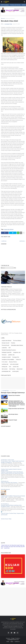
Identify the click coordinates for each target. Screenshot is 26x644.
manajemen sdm (17, 352)
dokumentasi (20, 369)
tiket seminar (5, 369)
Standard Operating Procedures (9, 350)
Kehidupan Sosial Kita (7, 352)
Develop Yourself (6, 343)
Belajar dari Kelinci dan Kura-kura (16, 409)
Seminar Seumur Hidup (6, 519)
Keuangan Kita (16, 357)
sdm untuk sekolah (14, 364)
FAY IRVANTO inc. (5, 504)
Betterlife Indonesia (5, 489)
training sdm (5, 367)
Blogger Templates (15, 638)
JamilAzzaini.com (5, 481)
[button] (2, 2)
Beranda (3, 18)
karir (10, 367)
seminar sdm (16, 367)
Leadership (4, 348)
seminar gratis (15, 371)
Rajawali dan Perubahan (14, 395)
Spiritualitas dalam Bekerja (17, 345)
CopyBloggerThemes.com (13, 640)
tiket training (12, 369)
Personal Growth (6, 345)
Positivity (13, 343)
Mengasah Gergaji (13, 420)
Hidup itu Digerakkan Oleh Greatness (9, 483)
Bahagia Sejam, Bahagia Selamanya (13, 393)
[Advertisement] (10, 254)
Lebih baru (4, 241)
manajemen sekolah (6, 357)
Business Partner (13, 362)
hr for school (5, 362)
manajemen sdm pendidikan (8, 360)
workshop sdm (5, 364)
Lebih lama (22, 241)
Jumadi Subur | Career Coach (7, 460)
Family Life (18, 360)
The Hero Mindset (17, 341)
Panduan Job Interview (15, 5)
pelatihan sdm (11, 355)
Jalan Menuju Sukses (13, 414)
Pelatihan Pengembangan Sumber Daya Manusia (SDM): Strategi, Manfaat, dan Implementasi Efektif (12, 473)
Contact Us (17, 642)
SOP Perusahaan (5, 5)
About (12, 642)
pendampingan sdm (6, 371)
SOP (10, 348)
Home (8, 642)
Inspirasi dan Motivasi (10, 18)
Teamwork (4, 355)
